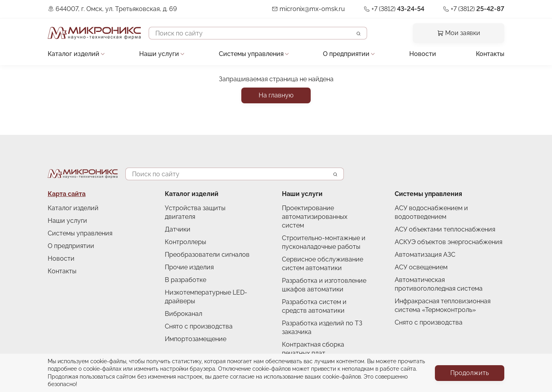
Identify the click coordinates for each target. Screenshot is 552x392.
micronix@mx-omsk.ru (312, 9)
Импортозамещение (196, 339)
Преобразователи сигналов (207, 255)
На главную (276, 95)
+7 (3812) (398, 9)
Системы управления (251, 54)
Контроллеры (186, 242)
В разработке (186, 280)
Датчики (178, 229)
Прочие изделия (189, 267)
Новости (423, 54)
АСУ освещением (421, 267)
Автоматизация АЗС (425, 255)
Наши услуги (159, 54)
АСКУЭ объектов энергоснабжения (448, 242)
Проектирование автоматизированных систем (315, 217)
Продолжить (470, 373)
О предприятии (346, 54)
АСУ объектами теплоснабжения (445, 229)
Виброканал (184, 314)
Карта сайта (67, 194)
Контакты (490, 54)
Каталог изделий (74, 54)
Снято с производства (199, 326)
